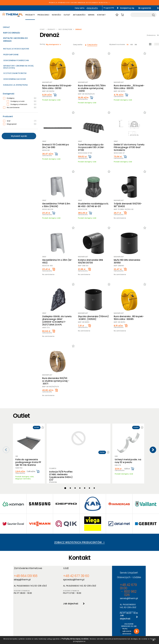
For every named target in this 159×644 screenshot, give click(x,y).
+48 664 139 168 (25, 546)
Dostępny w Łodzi (22, 101)
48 (133, 45)
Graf (20, 121)
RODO (42, 614)
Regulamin (44, 604)
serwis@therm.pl (109, 549)
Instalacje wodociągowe (16, 49)
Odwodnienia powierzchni (16, 60)
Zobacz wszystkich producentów (79, 509)
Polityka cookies (46, 610)
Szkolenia (97, 610)
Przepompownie (11, 55)
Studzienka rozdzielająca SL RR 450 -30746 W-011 (94, 193)
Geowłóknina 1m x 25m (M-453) (57, 245)
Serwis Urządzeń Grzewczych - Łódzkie (118, 538)
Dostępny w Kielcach (22, 104)
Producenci (47, 15)
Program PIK (101, 8)
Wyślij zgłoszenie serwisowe (118, 573)
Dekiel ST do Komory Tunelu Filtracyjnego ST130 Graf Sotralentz (130, 139)
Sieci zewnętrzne (65, 29)
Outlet (70, 15)
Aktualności (83, 15)
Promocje (70, 614)
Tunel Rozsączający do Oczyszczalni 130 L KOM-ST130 (93, 138)
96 (137, 45)
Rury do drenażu (12, 33)
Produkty (34, 15)
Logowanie (144, 8)
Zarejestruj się (122, 8)
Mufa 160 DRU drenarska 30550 (131, 245)
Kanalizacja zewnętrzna (15, 85)
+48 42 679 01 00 (110, 546)
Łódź (59, 538)
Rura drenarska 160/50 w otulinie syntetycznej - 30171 (58, 356)
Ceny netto (68, 8)
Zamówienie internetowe (31, 538)
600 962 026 (129, 546)
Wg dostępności (53, 44)
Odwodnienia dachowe (15, 79)
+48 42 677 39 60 (66, 546)
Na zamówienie (20, 108)
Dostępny (20, 98)
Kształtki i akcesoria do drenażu (15, 40)
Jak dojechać (62, 573)
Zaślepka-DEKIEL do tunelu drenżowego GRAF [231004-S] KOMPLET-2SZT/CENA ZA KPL (56, 301)
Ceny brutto (83, 8)
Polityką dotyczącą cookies (78, 638)
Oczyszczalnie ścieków (15, 73)
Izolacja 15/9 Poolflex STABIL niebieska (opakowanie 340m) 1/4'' (59, 422)
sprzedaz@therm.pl (66, 549)
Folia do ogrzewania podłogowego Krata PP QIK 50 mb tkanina (28, 433)
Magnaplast (20, 124)
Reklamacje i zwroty (48, 623)
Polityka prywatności (48, 607)
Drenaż (6, 27)
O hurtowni (97, 604)
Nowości (60, 15)
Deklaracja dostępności (50, 617)
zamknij (153, 639)
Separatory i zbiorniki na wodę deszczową (18, 67)
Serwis (95, 15)
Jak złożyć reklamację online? (52, 620)
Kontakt (105, 15)
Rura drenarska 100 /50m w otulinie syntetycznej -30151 (93, 84)
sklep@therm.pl (24, 549)
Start (42, 29)
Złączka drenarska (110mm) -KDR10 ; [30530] (93, 300)
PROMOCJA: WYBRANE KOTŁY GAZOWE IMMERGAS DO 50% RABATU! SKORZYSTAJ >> (80, 3)
